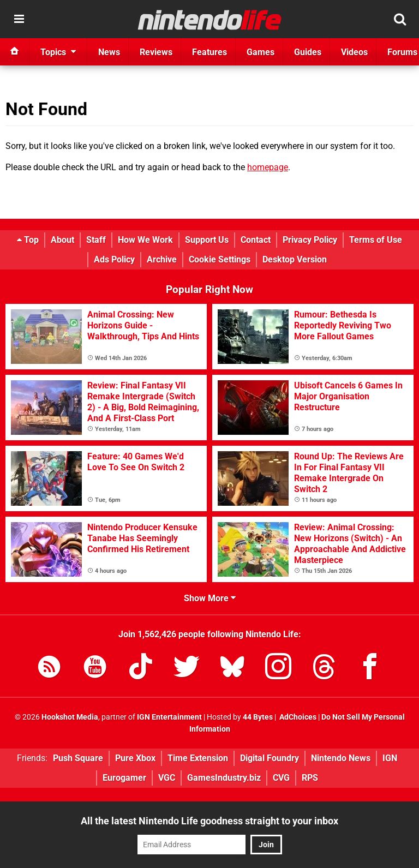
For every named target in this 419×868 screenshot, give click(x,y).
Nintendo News (341, 758)
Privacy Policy (310, 240)
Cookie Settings (220, 259)
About (62, 240)
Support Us (207, 240)
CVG (281, 778)
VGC (167, 778)
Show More (210, 598)
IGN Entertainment (169, 717)
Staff (96, 240)
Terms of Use (376, 240)
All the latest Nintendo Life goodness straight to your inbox (209, 821)
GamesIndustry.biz (224, 778)
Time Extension (198, 758)
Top (28, 240)
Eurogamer (124, 778)
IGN (390, 758)
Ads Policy (114, 259)
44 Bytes (258, 717)
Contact (256, 240)
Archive (162, 259)
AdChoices (297, 717)
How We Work (145, 240)
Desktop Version (295, 259)
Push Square (78, 758)
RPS (310, 778)
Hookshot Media (70, 717)
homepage (268, 167)
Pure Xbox (135, 758)
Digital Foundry (270, 758)
